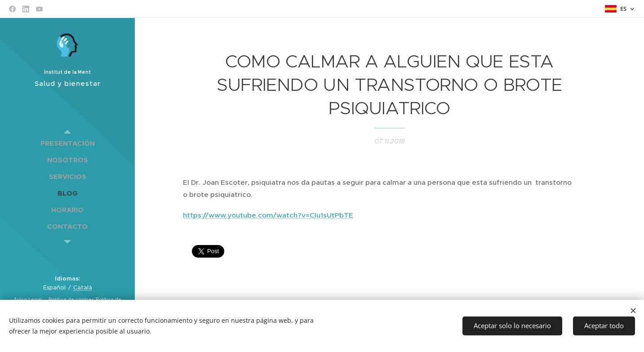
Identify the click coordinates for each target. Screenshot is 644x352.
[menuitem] (67, 143)
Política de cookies (71, 300)
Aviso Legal (28, 300)
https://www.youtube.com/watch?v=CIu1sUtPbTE (268, 215)
